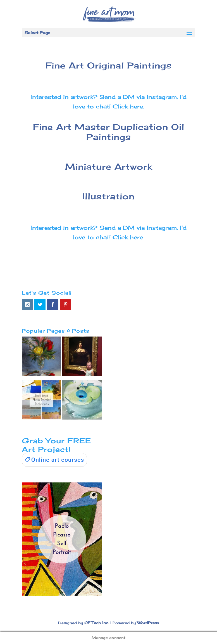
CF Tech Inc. (97, 623)
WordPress (148, 623)
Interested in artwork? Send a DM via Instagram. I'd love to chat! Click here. (108, 102)
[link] (54, 460)
